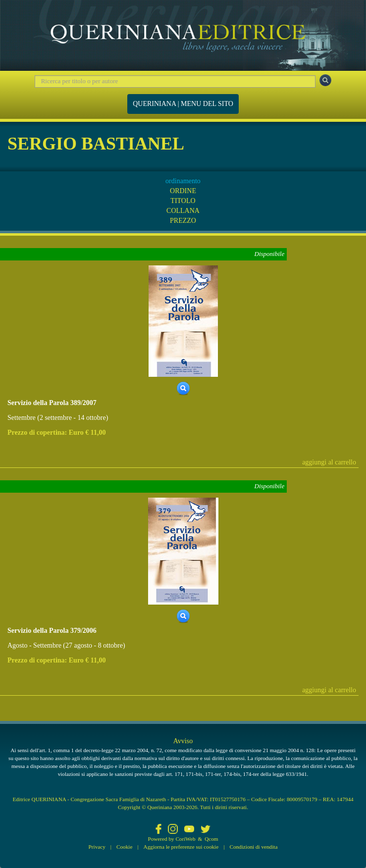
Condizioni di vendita (253, 847)
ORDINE (183, 191)
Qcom (211, 839)
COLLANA (183, 211)
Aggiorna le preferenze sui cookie (181, 847)
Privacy (97, 847)
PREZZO (183, 221)
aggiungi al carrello (329, 462)
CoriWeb (185, 839)
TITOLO (183, 201)
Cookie (124, 847)
